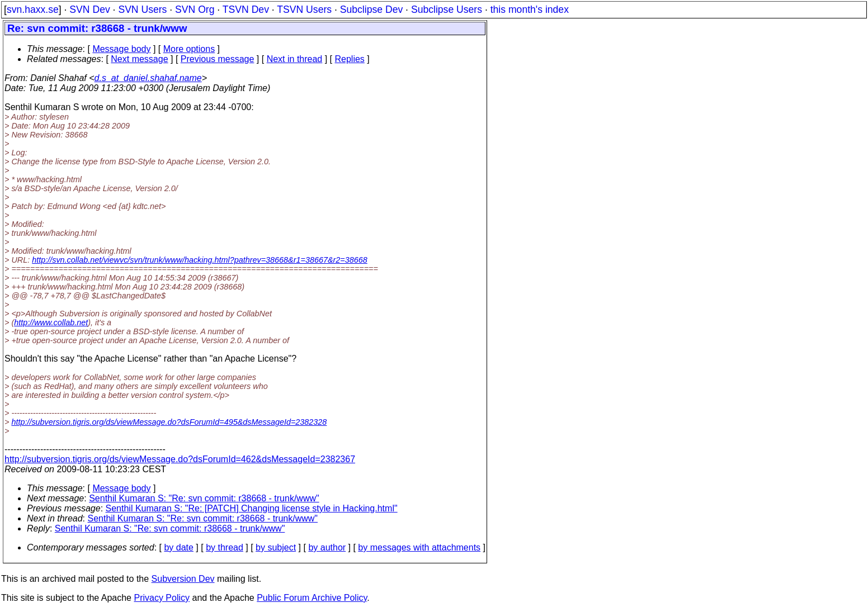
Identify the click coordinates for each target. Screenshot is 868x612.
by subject (276, 547)
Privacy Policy (162, 598)
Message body (121, 49)
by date (178, 547)
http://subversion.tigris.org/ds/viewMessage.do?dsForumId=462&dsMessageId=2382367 (180, 459)
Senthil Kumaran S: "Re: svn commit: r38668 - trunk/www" (204, 498)
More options (189, 49)
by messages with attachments (419, 547)
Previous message (218, 59)
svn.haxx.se (33, 10)
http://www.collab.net (51, 322)
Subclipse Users (447, 10)
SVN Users (142, 10)
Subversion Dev (183, 579)
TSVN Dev (246, 10)
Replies (350, 59)
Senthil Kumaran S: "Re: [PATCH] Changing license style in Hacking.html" (252, 508)
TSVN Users (304, 10)
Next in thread (295, 59)
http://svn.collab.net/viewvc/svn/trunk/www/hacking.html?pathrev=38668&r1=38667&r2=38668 (200, 260)
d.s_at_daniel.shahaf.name (148, 78)
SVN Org (195, 10)
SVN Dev (89, 10)
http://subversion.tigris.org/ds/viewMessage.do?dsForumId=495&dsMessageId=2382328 (169, 422)
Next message (139, 59)
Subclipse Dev (371, 10)
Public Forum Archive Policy (312, 598)
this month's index (530, 10)
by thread (225, 547)
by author (327, 547)
